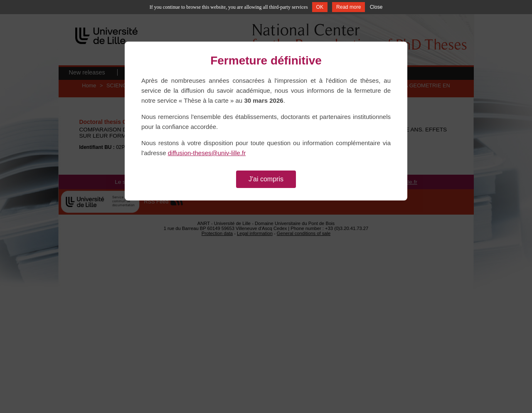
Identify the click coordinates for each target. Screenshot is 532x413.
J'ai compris (266, 179)
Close (376, 7)
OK (320, 7)
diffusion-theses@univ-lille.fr (207, 153)
